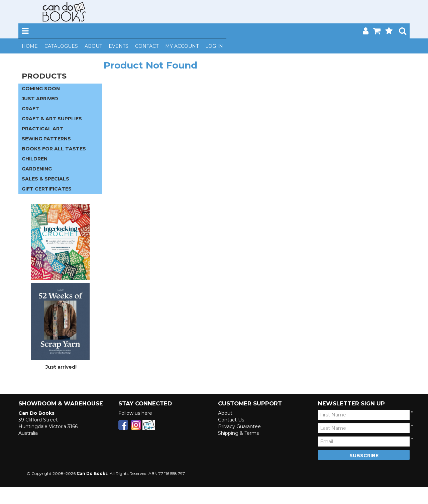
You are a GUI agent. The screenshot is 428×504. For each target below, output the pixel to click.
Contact (147, 46)
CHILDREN (35, 159)
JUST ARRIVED (40, 99)
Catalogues (61, 46)
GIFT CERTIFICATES (47, 189)
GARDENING (37, 169)
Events (119, 46)
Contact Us (231, 420)
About (93, 46)
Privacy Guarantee (239, 426)
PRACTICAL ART (42, 129)
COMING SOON (41, 89)
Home (30, 46)
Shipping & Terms (238, 433)
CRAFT (30, 109)
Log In (214, 46)
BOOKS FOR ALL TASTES (54, 149)
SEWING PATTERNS (46, 139)
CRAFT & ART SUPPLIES (52, 119)
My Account (182, 46)
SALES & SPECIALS (45, 179)
